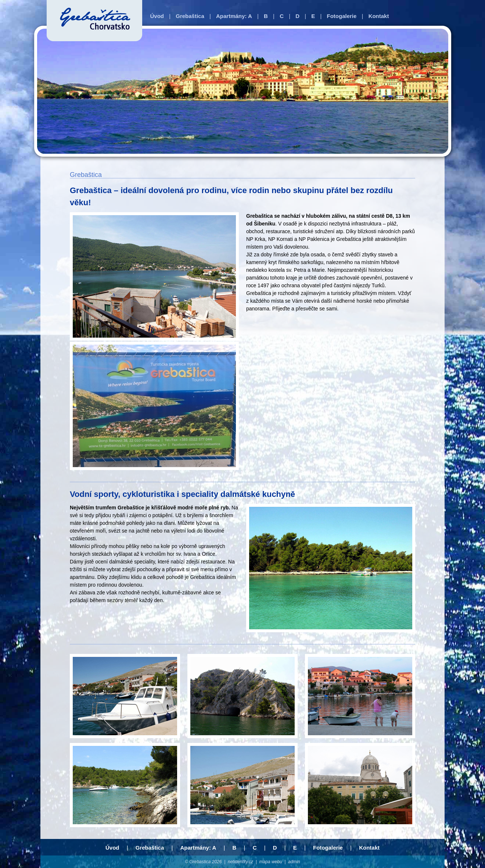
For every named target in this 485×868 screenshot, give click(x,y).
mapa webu (271, 862)
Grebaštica (190, 16)
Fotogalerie (342, 16)
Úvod (157, 16)
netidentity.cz (240, 862)
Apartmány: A (234, 16)
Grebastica (200, 862)
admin (294, 862)
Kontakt (379, 16)
